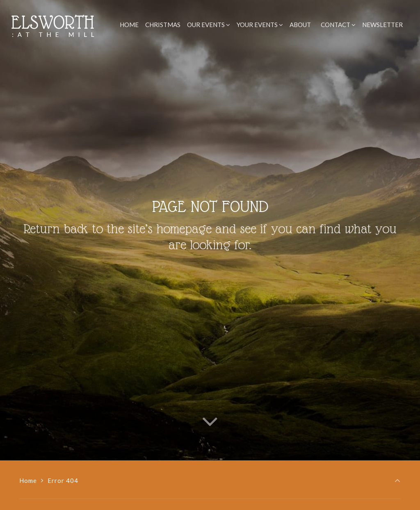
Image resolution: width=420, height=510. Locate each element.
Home (28, 480)
